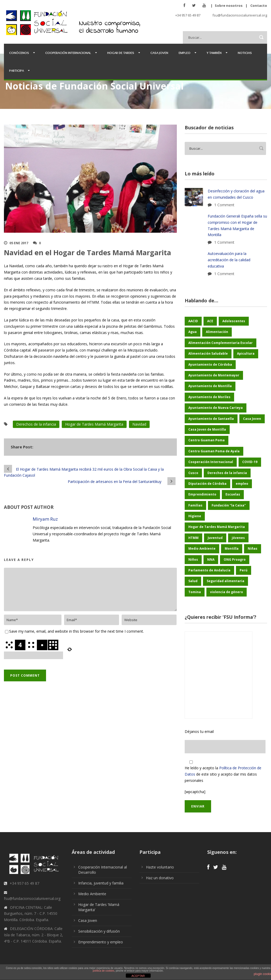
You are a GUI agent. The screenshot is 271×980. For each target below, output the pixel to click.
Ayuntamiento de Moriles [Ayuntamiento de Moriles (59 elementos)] (209, 397)
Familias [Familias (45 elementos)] (195, 505)
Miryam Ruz (45, 519)
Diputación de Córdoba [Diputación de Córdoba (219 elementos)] (207, 484)
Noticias (245, 53)
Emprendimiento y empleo (101, 942)
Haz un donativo (160, 878)
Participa (16, 70)
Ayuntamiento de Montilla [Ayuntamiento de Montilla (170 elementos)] (210, 386)
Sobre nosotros (229, 5)
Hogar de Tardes (121, 53)
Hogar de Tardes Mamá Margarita (94, 424)
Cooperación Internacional (68, 53)
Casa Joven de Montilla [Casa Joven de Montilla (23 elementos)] (207, 429)
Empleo (185, 53)
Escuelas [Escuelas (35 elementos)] (233, 494)
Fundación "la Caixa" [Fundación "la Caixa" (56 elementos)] (229, 505)
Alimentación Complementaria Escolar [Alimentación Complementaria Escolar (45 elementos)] (221, 343)
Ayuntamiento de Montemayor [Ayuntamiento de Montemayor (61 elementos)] (214, 375)
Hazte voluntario (160, 867)
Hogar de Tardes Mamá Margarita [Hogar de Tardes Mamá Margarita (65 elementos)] (217, 527)
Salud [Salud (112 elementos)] (193, 581)
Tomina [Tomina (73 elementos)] (195, 592)
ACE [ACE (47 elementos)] (210, 321)
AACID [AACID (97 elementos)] (193, 321)
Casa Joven (159, 53)
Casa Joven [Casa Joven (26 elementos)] (252, 419)
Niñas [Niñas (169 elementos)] (253, 549)
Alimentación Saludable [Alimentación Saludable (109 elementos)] (208, 353)
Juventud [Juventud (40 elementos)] (215, 538)
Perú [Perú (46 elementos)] (244, 570)
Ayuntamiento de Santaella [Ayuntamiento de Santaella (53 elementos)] (211, 419)
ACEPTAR (138, 976)
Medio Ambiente (92, 894)
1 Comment (224, 205)
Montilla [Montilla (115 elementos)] (232, 549)
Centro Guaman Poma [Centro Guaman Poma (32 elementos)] (207, 440)
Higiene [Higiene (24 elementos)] (195, 516)
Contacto (259, 5)
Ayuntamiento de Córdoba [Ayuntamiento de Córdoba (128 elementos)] (210, 364)
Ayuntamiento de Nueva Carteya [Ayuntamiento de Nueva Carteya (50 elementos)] (216, 408)
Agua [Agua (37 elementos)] (193, 332)
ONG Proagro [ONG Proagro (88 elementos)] (235, 559)
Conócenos (19, 53)
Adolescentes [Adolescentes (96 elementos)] (234, 321)
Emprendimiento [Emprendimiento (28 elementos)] (202, 494)
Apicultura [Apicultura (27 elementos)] (246, 353)
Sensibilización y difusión (99, 931)
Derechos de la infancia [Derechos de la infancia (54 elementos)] (227, 473)
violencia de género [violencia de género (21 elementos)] (227, 592)
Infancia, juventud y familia (101, 883)
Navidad (139, 424)
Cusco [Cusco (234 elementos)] (193, 473)
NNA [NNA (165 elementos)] (211, 559)
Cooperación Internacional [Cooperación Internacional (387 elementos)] (211, 462)
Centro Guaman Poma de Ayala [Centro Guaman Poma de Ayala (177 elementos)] (214, 451)
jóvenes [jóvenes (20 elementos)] (238, 538)
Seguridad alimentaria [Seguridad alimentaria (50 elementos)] (225, 581)
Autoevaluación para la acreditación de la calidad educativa (229, 260)
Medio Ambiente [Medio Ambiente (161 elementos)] (202, 549)
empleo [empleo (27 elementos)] (242, 484)
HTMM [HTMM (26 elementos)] (193, 538)
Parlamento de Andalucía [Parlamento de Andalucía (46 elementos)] (209, 570)
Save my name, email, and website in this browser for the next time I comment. (77, 631)
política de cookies (104, 971)
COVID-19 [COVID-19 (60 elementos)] (250, 462)
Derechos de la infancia (36, 424)
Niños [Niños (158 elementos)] (193, 559)
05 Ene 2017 (19, 243)
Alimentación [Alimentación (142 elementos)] (217, 332)
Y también (214, 53)
